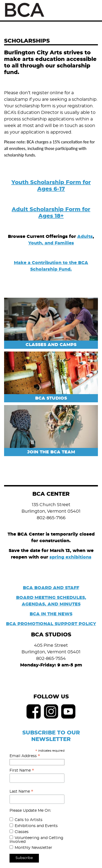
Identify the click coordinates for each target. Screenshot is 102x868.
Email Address (25, 756)
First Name (22, 770)
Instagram (51, 711)
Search (80, 10)
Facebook (34, 711)
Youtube (69, 711)
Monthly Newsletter (33, 848)
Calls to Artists (29, 820)
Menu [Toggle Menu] (92, 10)
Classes (22, 832)
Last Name (21, 792)
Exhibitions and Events (36, 826)
